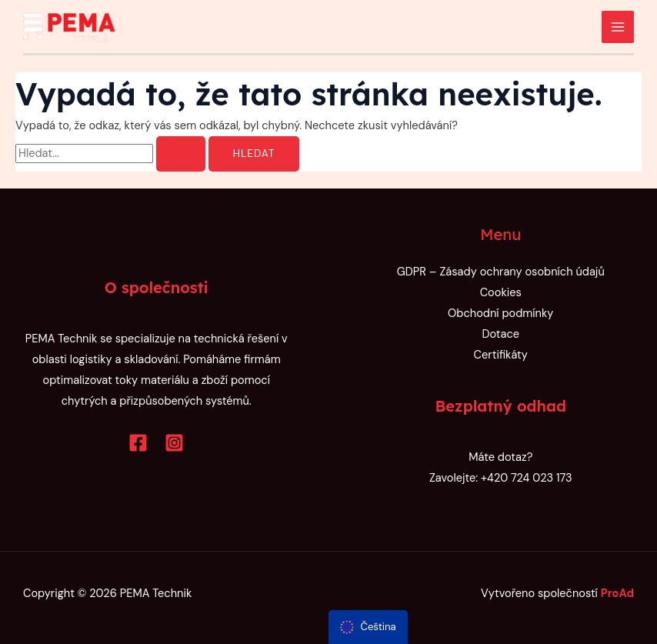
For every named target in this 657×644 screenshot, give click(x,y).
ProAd (617, 594)
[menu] (368, 627)
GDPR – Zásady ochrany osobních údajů (501, 272)
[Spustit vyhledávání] (181, 154)
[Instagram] (174, 443)
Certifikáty (501, 355)
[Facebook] (138, 443)
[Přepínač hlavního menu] (618, 27)
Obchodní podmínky (500, 314)
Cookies (501, 293)
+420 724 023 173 (527, 478)
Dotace (500, 334)
